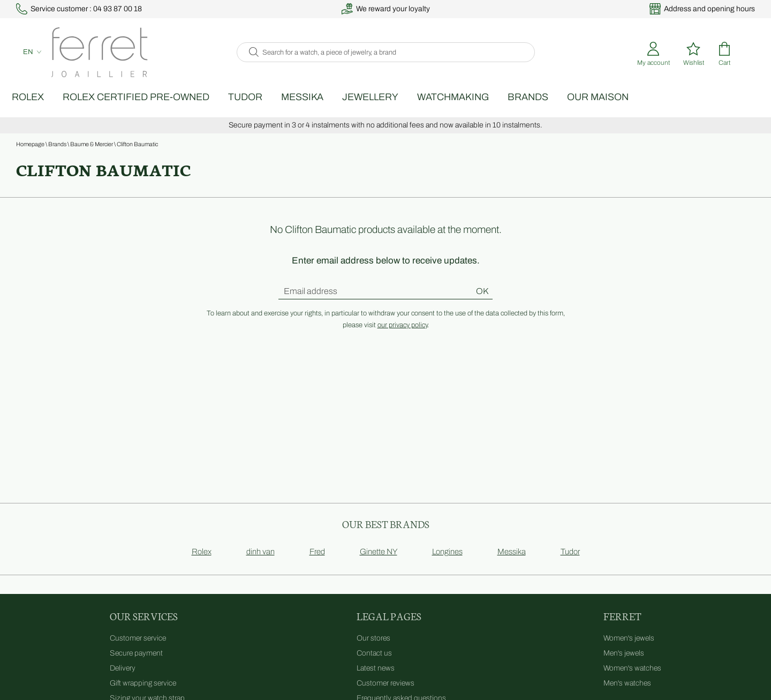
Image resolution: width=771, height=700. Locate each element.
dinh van (260, 563)
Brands (559, 109)
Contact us (374, 665)
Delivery (123, 680)
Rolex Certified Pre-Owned (167, 109)
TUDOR (276, 109)
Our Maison (629, 109)
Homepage (30, 156)
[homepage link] (93, 59)
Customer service (138, 650)
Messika (333, 109)
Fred (317, 563)
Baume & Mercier (92, 156)
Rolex (59, 109)
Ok (482, 303)
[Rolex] (753, 59)
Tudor (570, 563)
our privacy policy (402, 337)
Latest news (376, 680)
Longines (447, 563)
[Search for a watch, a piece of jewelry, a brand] (395, 59)
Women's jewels (629, 650)
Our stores (373, 650)
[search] (251, 59)
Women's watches (632, 680)
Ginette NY (379, 563)
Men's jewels (624, 665)
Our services (144, 627)
